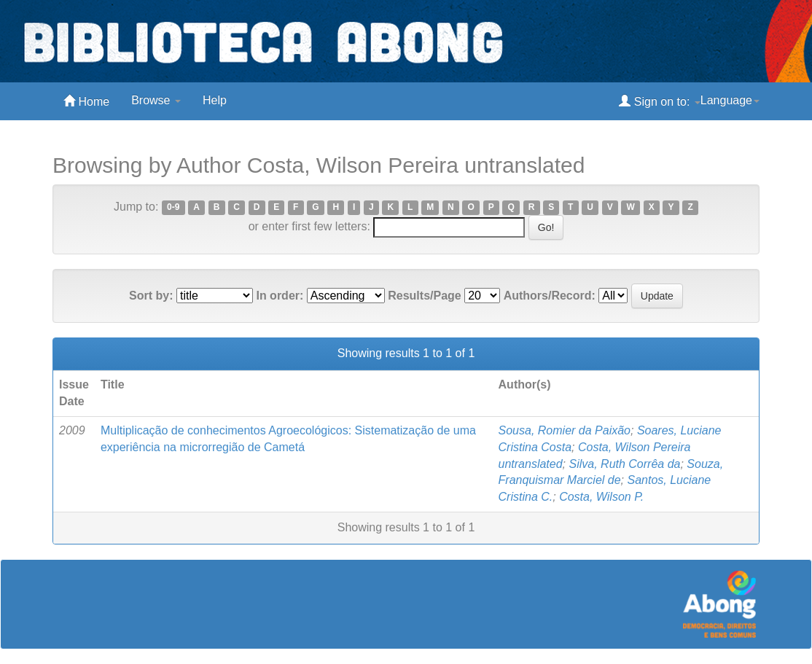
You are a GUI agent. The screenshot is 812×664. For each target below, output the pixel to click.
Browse (156, 100)
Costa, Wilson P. (601, 497)
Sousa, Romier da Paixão (565, 430)
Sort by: (151, 296)
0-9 (173, 208)
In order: (280, 296)
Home (86, 101)
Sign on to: (659, 101)
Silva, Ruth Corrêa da (625, 464)
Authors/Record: (550, 296)
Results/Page (424, 296)
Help (215, 100)
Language (730, 100)
